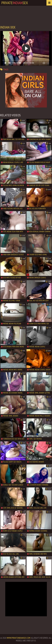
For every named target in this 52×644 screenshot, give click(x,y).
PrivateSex (15, 3)
